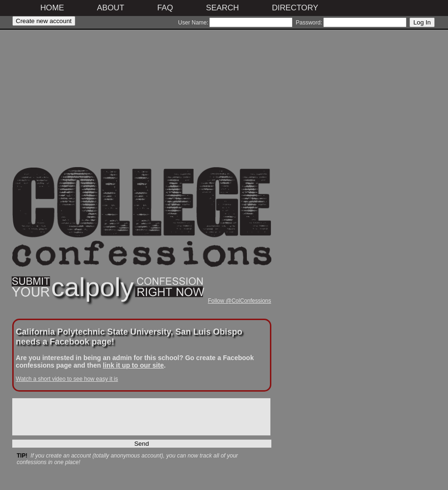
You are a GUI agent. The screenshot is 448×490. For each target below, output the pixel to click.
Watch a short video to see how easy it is (67, 379)
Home (52, 8)
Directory (295, 8)
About (111, 8)
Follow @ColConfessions (239, 301)
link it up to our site (133, 365)
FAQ (165, 8)
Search (222, 8)
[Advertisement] (142, 101)
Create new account (44, 21)
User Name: (193, 23)
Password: (309, 23)
